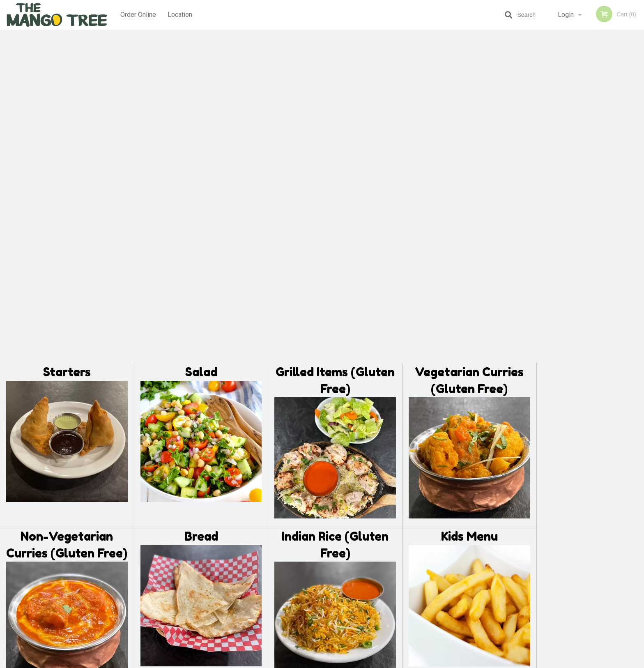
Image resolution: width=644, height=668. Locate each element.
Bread (201, 209)
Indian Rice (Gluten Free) (335, 218)
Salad (201, 45)
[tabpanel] (590, 174)
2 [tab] (572, 227)
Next (638, 174)
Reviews (372, 558)
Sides (67, 374)
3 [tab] (584, 227)
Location (180, 15)
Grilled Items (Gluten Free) (335, 53)
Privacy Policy (379, 578)
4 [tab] (596, 227)
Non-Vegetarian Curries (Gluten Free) (67, 218)
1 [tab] (559, 227)
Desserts (201, 374)
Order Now (590, 48)
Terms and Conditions (388, 568)
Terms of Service (336, 662)
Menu (301, 558)
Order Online (138, 15)
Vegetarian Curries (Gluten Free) (469, 53)
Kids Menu (469, 209)
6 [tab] (621, 227)
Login (566, 15)
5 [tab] (609, 227)
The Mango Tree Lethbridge (175, 547)
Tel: (452, 578)
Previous (543, 174)
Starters (67, 45)
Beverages (336, 374)
